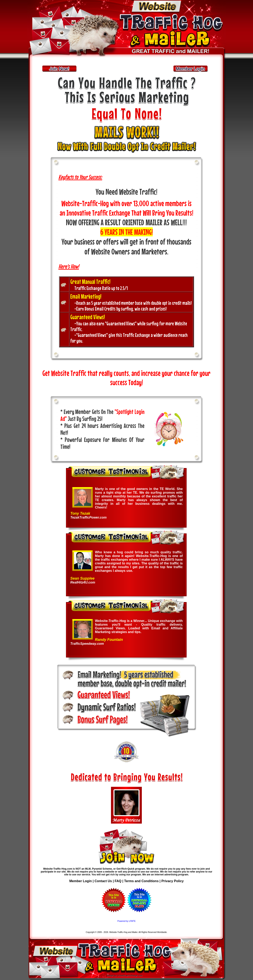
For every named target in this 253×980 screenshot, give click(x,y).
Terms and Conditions (141, 881)
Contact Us (103, 881)
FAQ (118, 881)
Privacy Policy (173, 881)
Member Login (80, 881)
